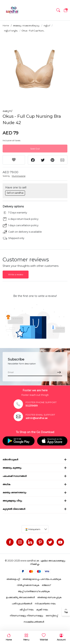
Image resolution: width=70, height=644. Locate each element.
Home (6, 26)
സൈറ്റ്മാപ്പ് (52, 616)
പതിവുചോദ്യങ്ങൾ (22, 603)
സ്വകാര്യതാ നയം (45, 603)
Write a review (16, 274)
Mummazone (19, 176)
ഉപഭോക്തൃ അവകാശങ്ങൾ (20, 597)
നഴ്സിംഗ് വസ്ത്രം (11, 31)
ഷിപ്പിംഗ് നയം (27, 609)
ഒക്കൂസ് (7, 111)
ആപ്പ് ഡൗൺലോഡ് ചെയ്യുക (34, 591)
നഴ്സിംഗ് (47, 26)
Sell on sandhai (15, 193)
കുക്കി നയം (42, 609)
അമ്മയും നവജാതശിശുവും (26, 26)
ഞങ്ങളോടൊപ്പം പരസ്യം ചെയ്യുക (42, 579)
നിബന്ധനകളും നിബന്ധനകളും (26, 616)
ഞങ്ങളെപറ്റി (13, 579)
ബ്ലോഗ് (46, 585)
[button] (58, 10)
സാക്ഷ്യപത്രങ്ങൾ (34, 622)
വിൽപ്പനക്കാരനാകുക (28, 585)
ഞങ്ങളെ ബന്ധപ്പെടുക (49, 597)
